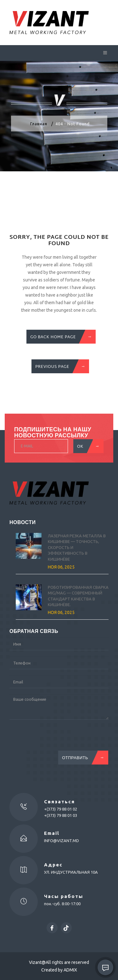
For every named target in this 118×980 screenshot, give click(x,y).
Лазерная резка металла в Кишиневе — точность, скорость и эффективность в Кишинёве (77, 547)
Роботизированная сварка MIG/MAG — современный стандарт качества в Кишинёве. (78, 596)
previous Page (59, 366)
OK (87, 446)
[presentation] (57, 738)
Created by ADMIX (59, 970)
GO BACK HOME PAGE (59, 337)
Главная (39, 124)
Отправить (81, 758)
